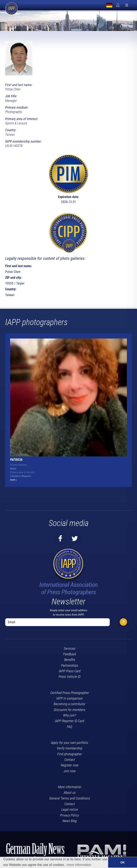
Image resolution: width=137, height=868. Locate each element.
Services (70, 648)
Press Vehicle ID (70, 677)
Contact (70, 760)
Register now (70, 765)
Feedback (70, 654)
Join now (70, 771)
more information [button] (79, 865)
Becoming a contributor (70, 704)
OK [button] (123, 862)
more (13, 480)
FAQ (70, 727)
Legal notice (70, 809)
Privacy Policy (70, 815)
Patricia (16, 460)
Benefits (70, 660)
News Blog (70, 821)
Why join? (70, 715)
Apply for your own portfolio (70, 743)
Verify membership (70, 748)
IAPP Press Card (70, 671)
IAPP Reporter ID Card (70, 721)
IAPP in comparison (70, 698)
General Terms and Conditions (70, 798)
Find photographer (70, 754)
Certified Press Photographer (70, 693)
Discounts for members (70, 710)
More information (70, 787)
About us (70, 792)
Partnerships (70, 665)
